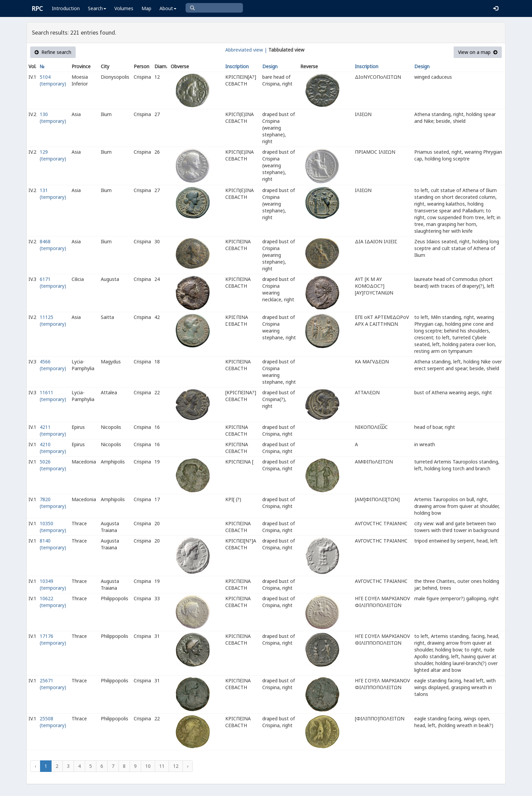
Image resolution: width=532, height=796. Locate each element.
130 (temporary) (53, 118)
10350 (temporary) (53, 527)
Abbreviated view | (246, 50)
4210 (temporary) (53, 448)
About (168, 8)
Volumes (124, 8)
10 (148, 766)
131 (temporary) (53, 194)
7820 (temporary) (53, 503)
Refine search (53, 52)
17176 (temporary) (53, 639)
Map (146, 8)
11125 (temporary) (53, 320)
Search (97, 8)
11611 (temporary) (53, 396)
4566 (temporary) (53, 365)
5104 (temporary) (53, 80)
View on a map (478, 52)
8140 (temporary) (53, 544)
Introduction (66, 8)
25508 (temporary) (53, 722)
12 (176, 766)
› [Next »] (188, 766)
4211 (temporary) (53, 430)
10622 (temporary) (53, 602)
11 (162, 766)
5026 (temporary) (53, 465)
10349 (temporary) (53, 584)
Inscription (237, 66)
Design (270, 66)
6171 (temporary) (53, 282)
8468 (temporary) (53, 245)
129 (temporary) (53, 155)
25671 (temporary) (53, 684)
